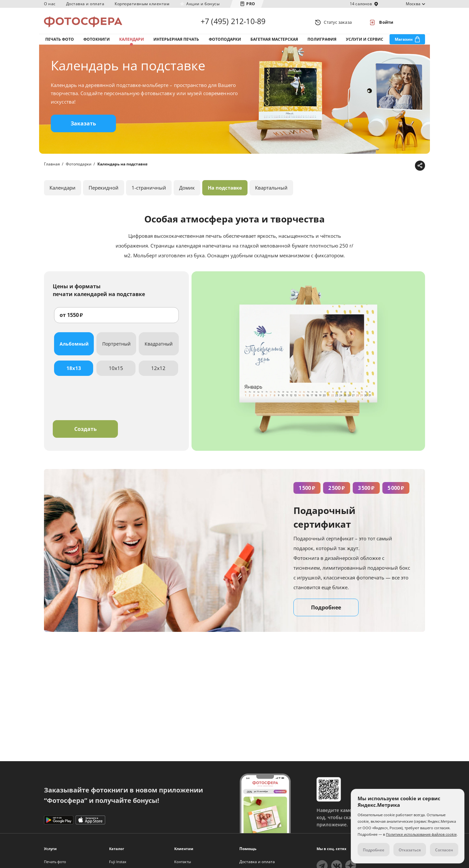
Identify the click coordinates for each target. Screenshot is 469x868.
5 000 (396, 492)
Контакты (183, 862)
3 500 (366, 492)
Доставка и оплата (85, 4)
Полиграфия (322, 42)
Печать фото (60, 42)
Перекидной (104, 192)
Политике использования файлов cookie (421, 834)
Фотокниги (97, 42)
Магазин (404, 42)
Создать (85, 433)
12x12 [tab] (158, 372)
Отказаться (410, 850)
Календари (132, 42)
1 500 (307, 492)
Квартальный (271, 192)
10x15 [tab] (116, 372)
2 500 (337, 492)
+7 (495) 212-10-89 (233, 22)
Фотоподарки (225, 42)
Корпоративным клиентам (142, 4)
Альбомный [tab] (74, 348)
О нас (50, 4)
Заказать (83, 128)
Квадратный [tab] (159, 348)
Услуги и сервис (365, 42)
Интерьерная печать (176, 42)
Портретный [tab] (116, 348)
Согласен (444, 850)
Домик (187, 192)
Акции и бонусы (203, 4)
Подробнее (326, 612)
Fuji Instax (118, 862)
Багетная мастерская (274, 42)
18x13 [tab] (74, 372)
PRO (251, 4)
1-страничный (149, 192)
